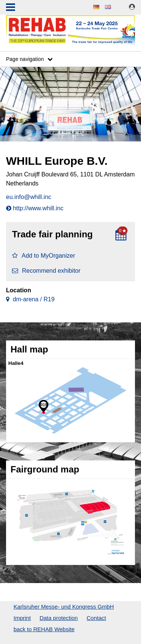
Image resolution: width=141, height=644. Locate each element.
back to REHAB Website (44, 629)
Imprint (22, 618)
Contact (96, 618)
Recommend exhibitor (46, 271)
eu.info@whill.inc (29, 197)
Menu (11, 8)
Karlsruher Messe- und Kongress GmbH (64, 607)
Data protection (59, 618)
